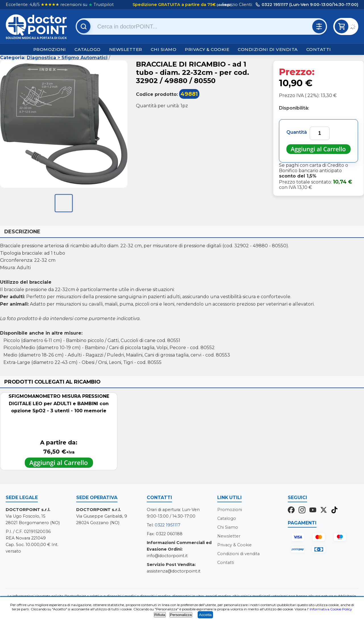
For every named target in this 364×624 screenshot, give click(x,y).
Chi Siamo (164, 49)
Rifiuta (160, 615)
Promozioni (50, 49)
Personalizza (181, 615)
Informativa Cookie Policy (331, 609)
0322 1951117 (167, 525)
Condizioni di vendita (268, 49)
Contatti (319, 49)
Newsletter (126, 49)
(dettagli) (224, 5)
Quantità (297, 132)
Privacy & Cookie (207, 49)
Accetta (205, 615)
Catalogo (88, 49)
